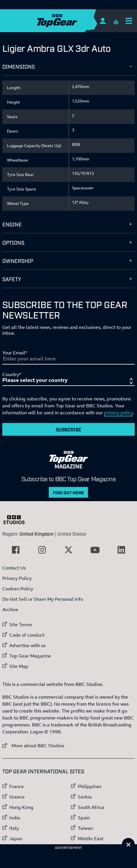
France (17, 786)
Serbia (85, 797)
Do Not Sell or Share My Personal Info (43, 599)
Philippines (90, 786)
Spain (84, 818)
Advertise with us (27, 645)
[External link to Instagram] (42, 550)
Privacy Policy (17, 578)
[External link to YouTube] (95, 550)
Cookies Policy (18, 589)
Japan (16, 838)
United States (72, 534)
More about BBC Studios (33, 745)
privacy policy (118, 413)
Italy (14, 828)
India (15, 818)
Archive (10, 609)
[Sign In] (103, 21)
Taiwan (85, 828)
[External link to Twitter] (68, 550)
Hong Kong (21, 807)
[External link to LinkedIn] (121, 550)
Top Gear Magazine (30, 656)
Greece (17, 797)
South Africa (91, 807)
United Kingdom (36, 534)
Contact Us (14, 568)
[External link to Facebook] (16, 550)
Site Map (19, 666)
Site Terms (21, 625)
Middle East (91, 838)
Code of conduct (27, 635)
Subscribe (68, 429)
